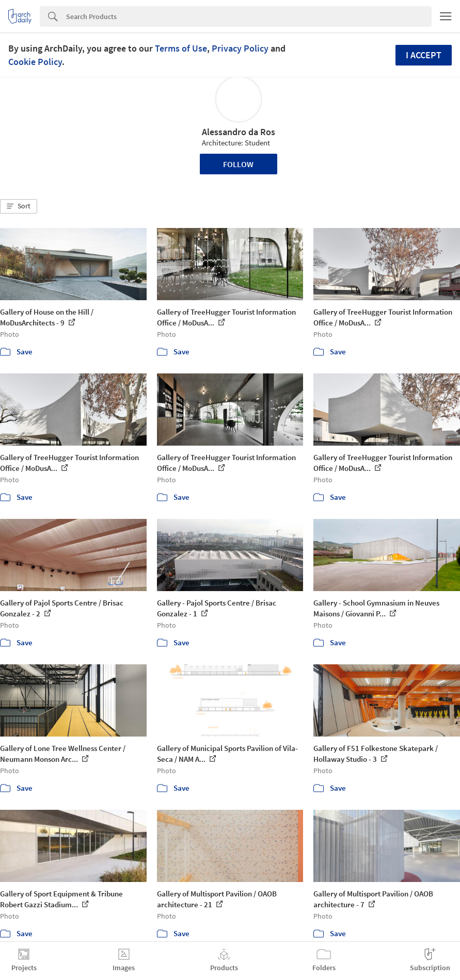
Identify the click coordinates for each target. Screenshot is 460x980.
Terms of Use (181, 48)
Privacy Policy (240, 48)
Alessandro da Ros (239, 132)
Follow (238, 164)
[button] (19, 206)
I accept (424, 55)
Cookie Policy (35, 62)
